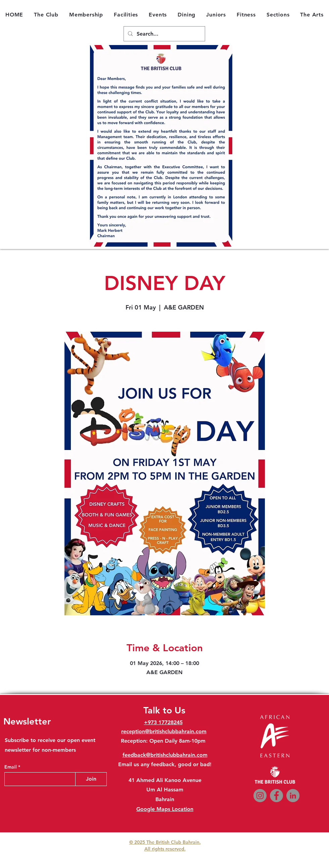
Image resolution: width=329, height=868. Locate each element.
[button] (46, 14)
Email (11, 767)
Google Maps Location (165, 809)
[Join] (91, 779)
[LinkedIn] (293, 796)
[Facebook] (276, 796)
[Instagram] (260, 796)
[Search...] (164, 34)
